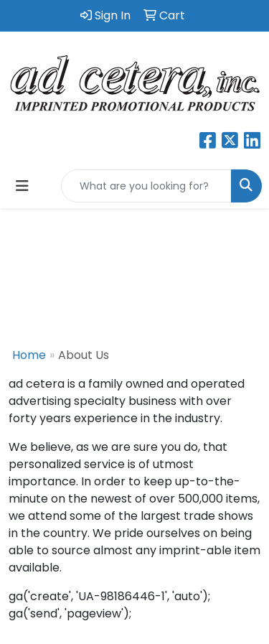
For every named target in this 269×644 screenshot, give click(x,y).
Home (29, 355)
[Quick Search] (146, 186)
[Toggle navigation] (22, 186)
